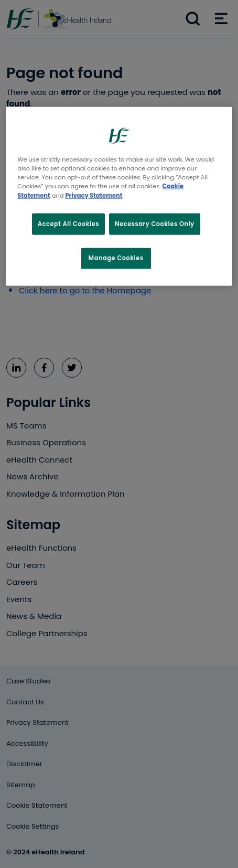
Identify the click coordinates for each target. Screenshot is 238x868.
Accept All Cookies (68, 223)
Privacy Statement (94, 195)
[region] (119, 196)
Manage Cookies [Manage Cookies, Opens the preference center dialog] (116, 258)
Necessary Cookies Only (155, 223)
